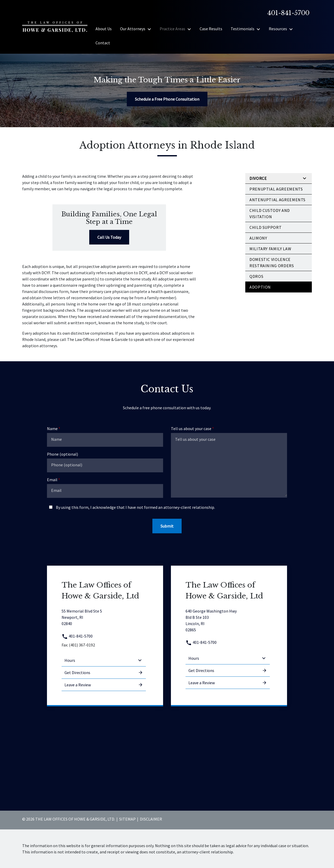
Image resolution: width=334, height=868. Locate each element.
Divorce (258, 178)
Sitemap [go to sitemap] (127, 819)
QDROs (256, 276)
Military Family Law (270, 249)
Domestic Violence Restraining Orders (272, 262)
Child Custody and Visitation (270, 213)
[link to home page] (55, 26)
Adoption (260, 287)
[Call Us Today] (109, 237)
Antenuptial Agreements (278, 200)
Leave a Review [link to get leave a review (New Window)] (104, 685)
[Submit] (167, 526)
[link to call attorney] (286, 13)
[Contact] (103, 43)
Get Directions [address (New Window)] (104, 673)
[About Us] (104, 29)
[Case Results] (211, 29)
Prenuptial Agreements (276, 189)
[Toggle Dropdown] (151, 29)
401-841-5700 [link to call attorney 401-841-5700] (77, 636)
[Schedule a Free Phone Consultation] (167, 99)
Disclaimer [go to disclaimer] (151, 819)
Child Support (266, 227)
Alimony (258, 238)
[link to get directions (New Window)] (104, 617)
